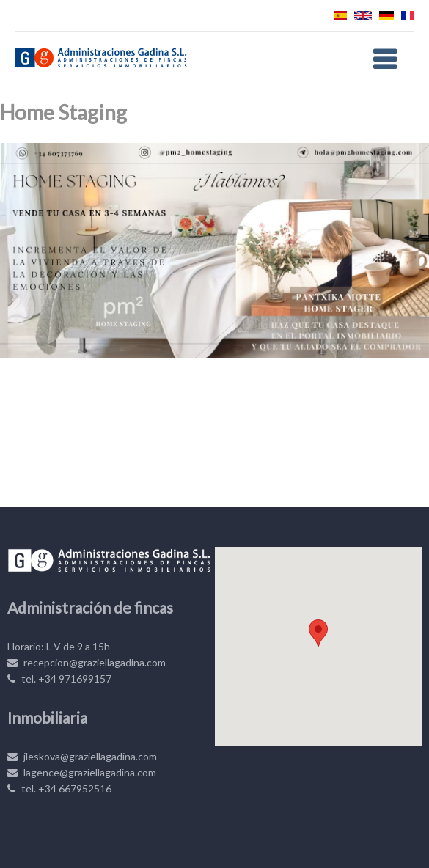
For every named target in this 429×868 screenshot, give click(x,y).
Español (340, 15)
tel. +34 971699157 (59, 678)
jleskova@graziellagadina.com (82, 756)
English (363, 15)
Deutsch (386, 15)
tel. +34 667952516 (59, 788)
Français (408, 15)
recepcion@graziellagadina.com (87, 662)
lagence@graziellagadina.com (82, 772)
